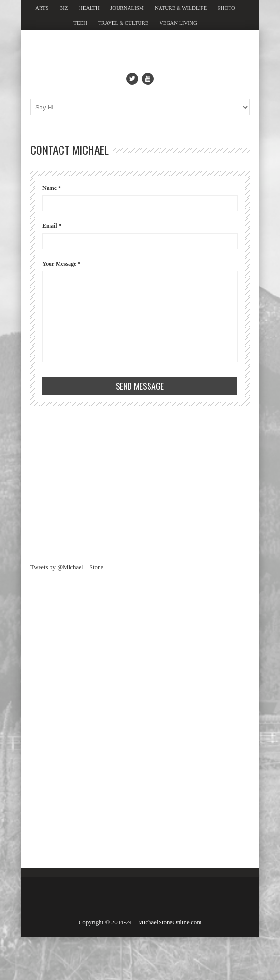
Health (89, 8)
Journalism (127, 8)
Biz (64, 8)
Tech (80, 23)
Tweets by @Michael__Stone (67, 567)
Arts (42, 8)
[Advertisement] (102, 483)
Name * (52, 188)
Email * (52, 226)
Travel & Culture (123, 23)
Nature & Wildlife (181, 8)
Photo (226, 8)
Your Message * (61, 264)
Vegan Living (178, 23)
